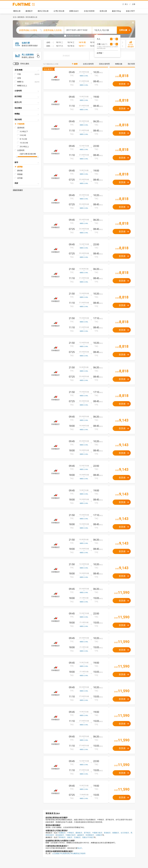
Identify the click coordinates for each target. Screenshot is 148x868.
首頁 (14, 17)
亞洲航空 (77, 837)
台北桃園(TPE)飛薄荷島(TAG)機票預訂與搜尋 (69, 853)
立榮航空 (99, 835)
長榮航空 (62, 833)
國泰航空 (79, 833)
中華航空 (71, 833)
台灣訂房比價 (59, 11)
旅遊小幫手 (130, 11)
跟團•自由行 (74, 11)
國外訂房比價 (43, 11)
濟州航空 (62, 837)
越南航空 (81, 835)
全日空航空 (125, 833)
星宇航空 (87, 833)
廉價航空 (29, 11)
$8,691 (80, 848)
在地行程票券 (89, 11)
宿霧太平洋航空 (88, 837)
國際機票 (21, 17)
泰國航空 (116, 833)
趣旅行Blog (116, 11)
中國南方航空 (71, 835)
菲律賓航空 (90, 835)
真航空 (70, 837)
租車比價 (103, 11)
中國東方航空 (97, 833)
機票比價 (17, 11)
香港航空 (107, 833)
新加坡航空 (60, 835)
